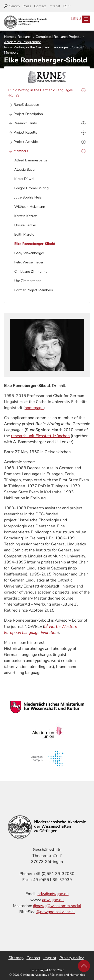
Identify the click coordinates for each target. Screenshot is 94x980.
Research (25, 37)
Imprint (50, 958)
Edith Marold (24, 234)
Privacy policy (72, 958)
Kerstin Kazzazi (26, 216)
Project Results (25, 132)
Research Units (25, 123)
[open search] (12, 6)
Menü (80, 19)
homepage (34, 408)
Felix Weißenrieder (29, 262)
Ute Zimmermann (28, 281)
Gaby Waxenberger (29, 253)
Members (11, 53)
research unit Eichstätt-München (40, 436)
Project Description (28, 114)
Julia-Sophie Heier (28, 197)
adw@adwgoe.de (53, 894)
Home (9, 37)
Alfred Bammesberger (31, 160)
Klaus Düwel (24, 179)
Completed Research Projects (58, 37)
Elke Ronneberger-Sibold (35, 244)
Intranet (54, 6)
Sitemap (16, 958)
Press (27, 6)
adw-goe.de (53, 900)
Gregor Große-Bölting (31, 188)
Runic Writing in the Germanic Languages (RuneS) (43, 47)
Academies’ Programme (22, 42)
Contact (40, 6)
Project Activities (26, 142)
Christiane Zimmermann (33, 272)
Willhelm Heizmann (30, 207)
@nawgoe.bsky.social (56, 912)
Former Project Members (34, 290)
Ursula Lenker (25, 225)
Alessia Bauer (25, 170)
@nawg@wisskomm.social (57, 906)
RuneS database (26, 105)
